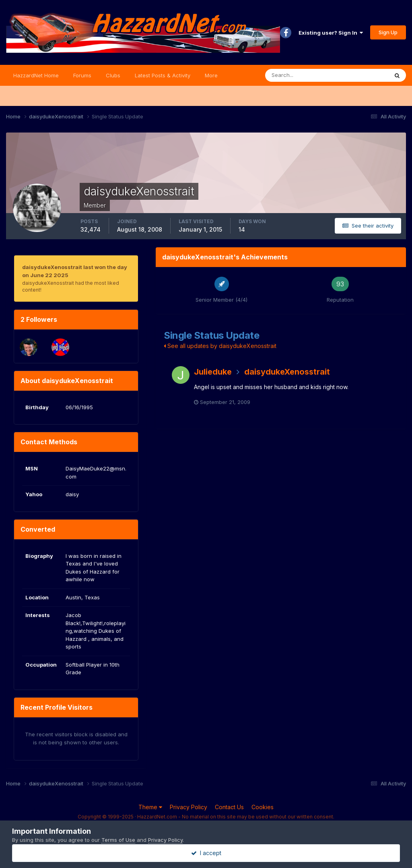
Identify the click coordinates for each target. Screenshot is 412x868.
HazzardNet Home (36, 75)
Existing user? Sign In (331, 33)
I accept (206, 853)
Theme (150, 807)
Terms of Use (118, 840)
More (211, 75)
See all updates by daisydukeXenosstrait (220, 346)
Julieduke (213, 372)
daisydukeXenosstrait (287, 372)
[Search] (301, 75)
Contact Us (229, 807)
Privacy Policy (188, 807)
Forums (82, 75)
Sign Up (388, 32)
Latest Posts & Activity (163, 75)
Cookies (263, 807)
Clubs (113, 75)
